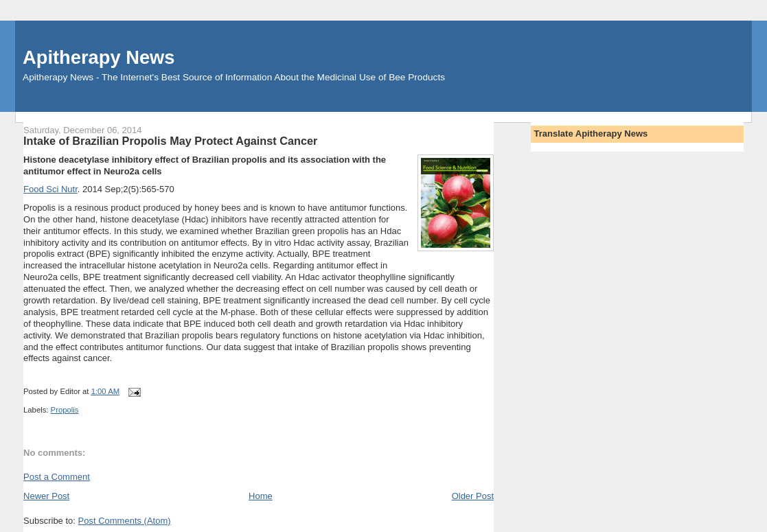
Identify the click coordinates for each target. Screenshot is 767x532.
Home (261, 496)
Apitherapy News (99, 57)
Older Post (473, 496)
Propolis (65, 410)
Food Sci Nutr (50, 189)
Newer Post (46, 496)
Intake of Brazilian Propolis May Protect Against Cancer (170, 141)
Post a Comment (57, 477)
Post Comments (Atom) (125, 521)
